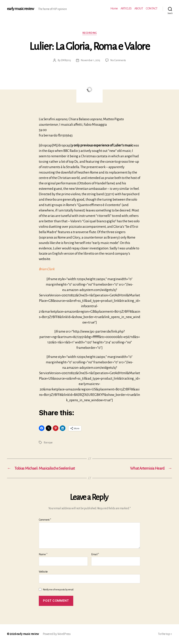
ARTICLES (126, 9)
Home (114, 9)
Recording (90, 33)
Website (43, 572)
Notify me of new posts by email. (58, 590)
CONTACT (152, 9)
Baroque (48, 442)
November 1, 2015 (90, 60)
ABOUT (139, 9)
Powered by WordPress (57, 634)
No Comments (118, 60)
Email (95, 554)
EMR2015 (66, 60)
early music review (20, 9)
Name (43, 554)
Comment (45, 520)
